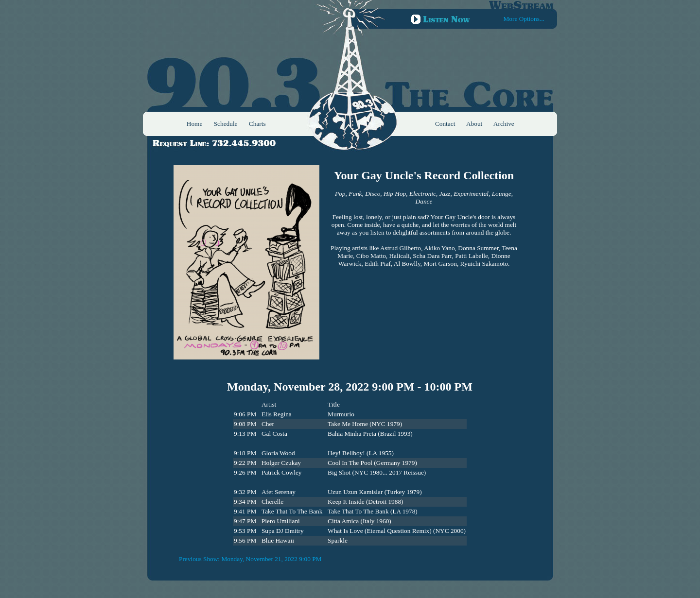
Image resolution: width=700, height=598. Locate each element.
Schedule (226, 124)
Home (195, 124)
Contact (445, 124)
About (474, 124)
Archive (504, 124)
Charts (257, 124)
